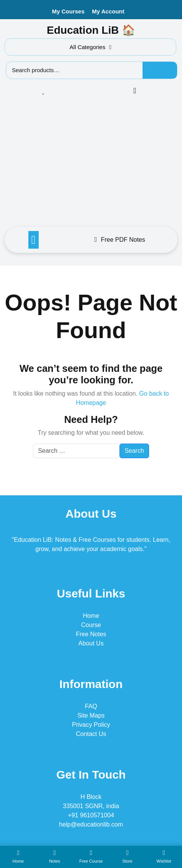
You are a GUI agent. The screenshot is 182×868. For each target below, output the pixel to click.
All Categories (91, 47)
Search (160, 70)
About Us (91, 643)
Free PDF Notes (120, 240)
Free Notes (91, 634)
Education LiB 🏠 (91, 30)
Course (91, 625)
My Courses (68, 11)
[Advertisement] (91, 163)
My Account (108, 11)
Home (91, 616)
